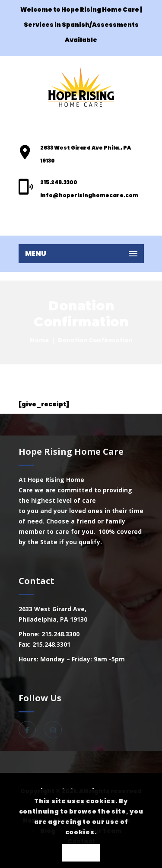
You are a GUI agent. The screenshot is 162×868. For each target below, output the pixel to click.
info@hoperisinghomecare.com (89, 195)
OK (81, 853)
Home (39, 340)
